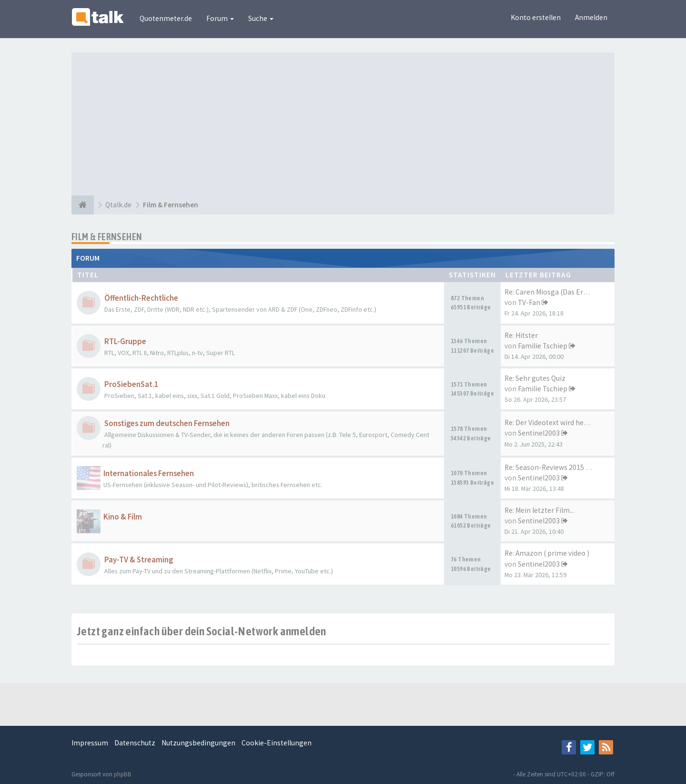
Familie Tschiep (543, 346)
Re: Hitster (521, 335)
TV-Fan (529, 302)
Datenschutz (135, 743)
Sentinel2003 (539, 433)
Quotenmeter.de (166, 18)
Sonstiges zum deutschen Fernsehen (167, 423)
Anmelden (591, 17)
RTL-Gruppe (125, 341)
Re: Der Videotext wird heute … (553, 423)
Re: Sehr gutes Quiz (535, 378)
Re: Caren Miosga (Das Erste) (550, 292)
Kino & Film (123, 517)
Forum (220, 18)
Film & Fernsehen (107, 237)
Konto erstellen (536, 17)
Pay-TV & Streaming (139, 560)
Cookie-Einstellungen (277, 743)
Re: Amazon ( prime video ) (547, 553)
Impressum (90, 743)
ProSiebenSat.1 (131, 384)
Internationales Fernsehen (149, 473)
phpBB (123, 774)
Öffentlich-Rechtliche (141, 298)
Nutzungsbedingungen (198, 743)
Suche (261, 18)
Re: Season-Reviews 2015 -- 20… (556, 467)
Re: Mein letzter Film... (539, 510)
